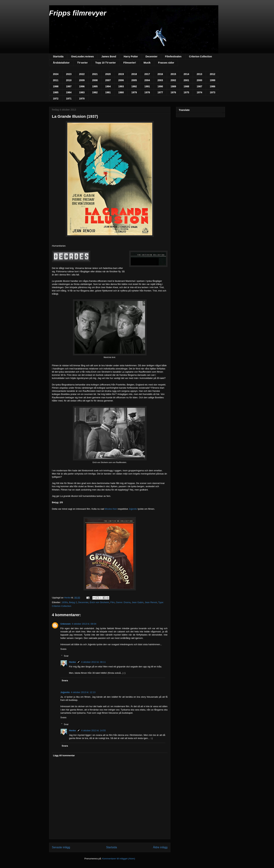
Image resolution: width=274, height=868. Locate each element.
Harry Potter (131, 56)
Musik (147, 63)
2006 (121, 80)
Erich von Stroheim (99, 602)
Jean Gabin (138, 602)
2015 (173, 74)
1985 (56, 92)
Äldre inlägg (160, 847)
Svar (66, 656)
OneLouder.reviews (82, 56)
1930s (65, 602)
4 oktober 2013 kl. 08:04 (84, 624)
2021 (95, 74)
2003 (160, 80)
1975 (186, 92)
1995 (95, 86)
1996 (82, 86)
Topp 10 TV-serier (106, 63)
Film (113, 602)
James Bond (109, 56)
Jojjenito (133, 509)
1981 (108, 92)
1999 (212, 80)
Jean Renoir (151, 602)
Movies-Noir (111, 509)
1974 (199, 92)
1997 (69, 86)
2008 (95, 80)
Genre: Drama (123, 602)
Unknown (66, 624)
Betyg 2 (73, 602)
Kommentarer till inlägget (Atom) (119, 859)
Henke (73, 662)
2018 (134, 74)
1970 (82, 99)
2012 (212, 74)
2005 (134, 80)
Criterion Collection (201, 56)
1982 (95, 92)
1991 (147, 86)
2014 (186, 74)
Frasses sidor (166, 63)
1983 (82, 92)
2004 (147, 80)
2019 (121, 74)
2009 (82, 80)
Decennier (152, 56)
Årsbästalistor (61, 63)
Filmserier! (130, 63)
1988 (186, 86)
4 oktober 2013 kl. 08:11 (94, 662)
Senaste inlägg (61, 847)
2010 (69, 80)
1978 (147, 92)
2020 (108, 74)
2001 (186, 80)
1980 (121, 92)
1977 (160, 92)
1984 (69, 92)
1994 (108, 86)
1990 (160, 86)
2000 (199, 80)
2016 (160, 74)
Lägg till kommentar (64, 755)
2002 (173, 80)
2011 (56, 80)
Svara (63, 649)
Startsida (58, 56)
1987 (199, 86)
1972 (56, 99)
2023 (69, 74)
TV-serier (82, 63)
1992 (134, 86)
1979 (134, 92)
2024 (56, 74)
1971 (69, 99)
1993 (121, 86)
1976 (173, 92)
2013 (199, 74)
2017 (147, 74)
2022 (82, 74)
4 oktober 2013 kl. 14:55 (94, 730)
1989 (173, 86)
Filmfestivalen (173, 56)
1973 (212, 92)
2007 (108, 80)
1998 (56, 86)
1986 (212, 86)
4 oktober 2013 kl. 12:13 (83, 692)
